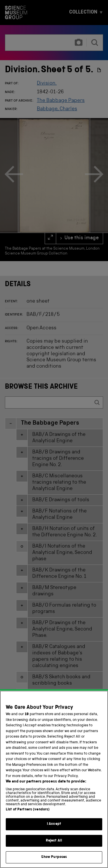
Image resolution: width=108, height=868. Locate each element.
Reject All (54, 844)
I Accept (54, 827)
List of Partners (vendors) (28, 813)
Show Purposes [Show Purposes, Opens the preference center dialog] (54, 860)
